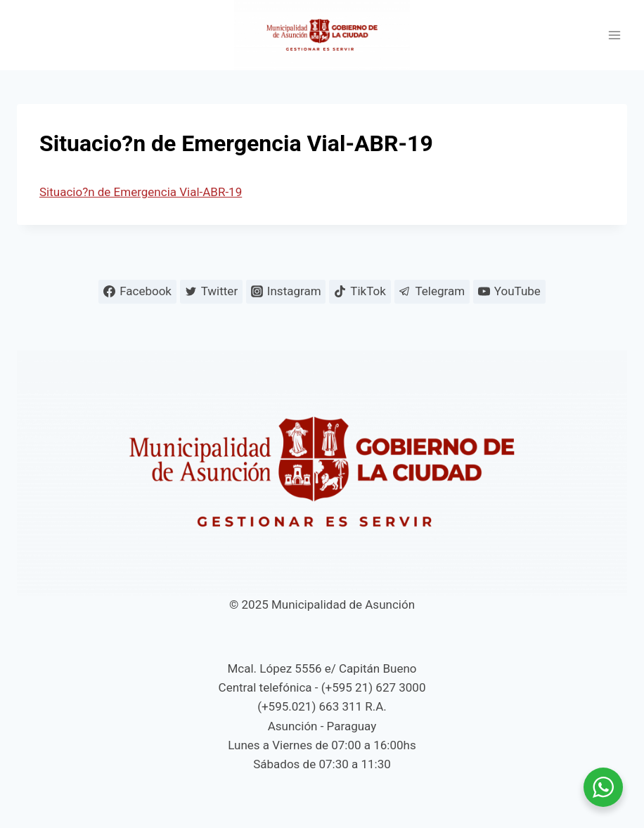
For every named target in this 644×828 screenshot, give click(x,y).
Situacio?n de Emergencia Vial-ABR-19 (141, 192)
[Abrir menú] (614, 35)
